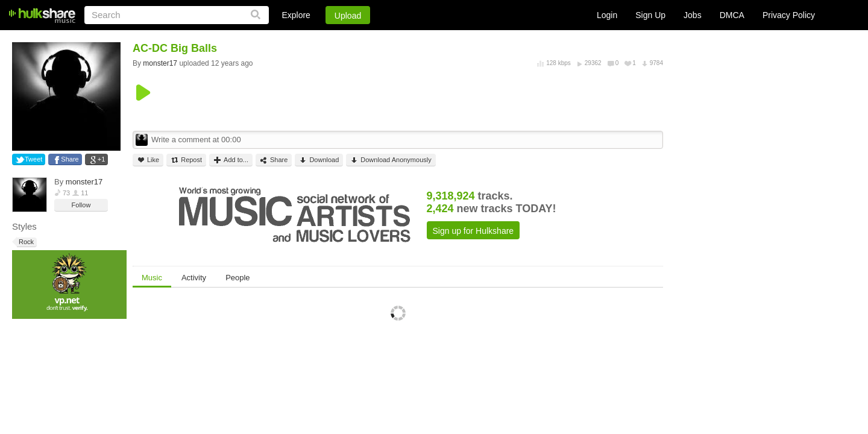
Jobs (693, 15)
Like (148, 160)
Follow (81, 205)
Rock (25, 242)
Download (319, 160)
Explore (296, 15)
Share (70, 159)
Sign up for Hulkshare (473, 231)
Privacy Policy (789, 15)
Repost (186, 160)
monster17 (84, 182)
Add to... (231, 160)
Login (607, 15)
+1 (102, 159)
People (237, 278)
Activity (194, 278)
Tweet (33, 159)
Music (152, 278)
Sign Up (650, 15)
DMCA (732, 15)
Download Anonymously (391, 160)
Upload (348, 16)
